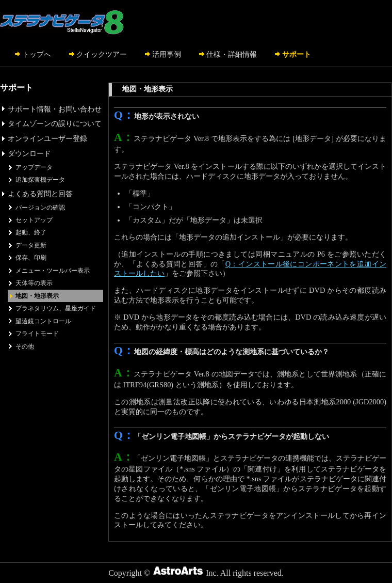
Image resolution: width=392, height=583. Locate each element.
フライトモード (37, 334)
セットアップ (34, 220)
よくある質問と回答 (40, 194)
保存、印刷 (31, 258)
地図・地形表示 (37, 296)
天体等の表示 (34, 283)
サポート (297, 54)
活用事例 (167, 54)
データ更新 (31, 245)
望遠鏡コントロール (43, 321)
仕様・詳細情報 (232, 54)
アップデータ (34, 167)
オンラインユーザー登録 (47, 138)
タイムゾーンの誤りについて (55, 123)
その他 (25, 346)
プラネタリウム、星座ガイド (56, 308)
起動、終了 (31, 232)
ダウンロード (29, 153)
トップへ (37, 54)
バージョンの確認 (40, 208)
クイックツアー (102, 54)
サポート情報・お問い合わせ (55, 109)
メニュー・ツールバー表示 (53, 271)
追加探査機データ (40, 180)
